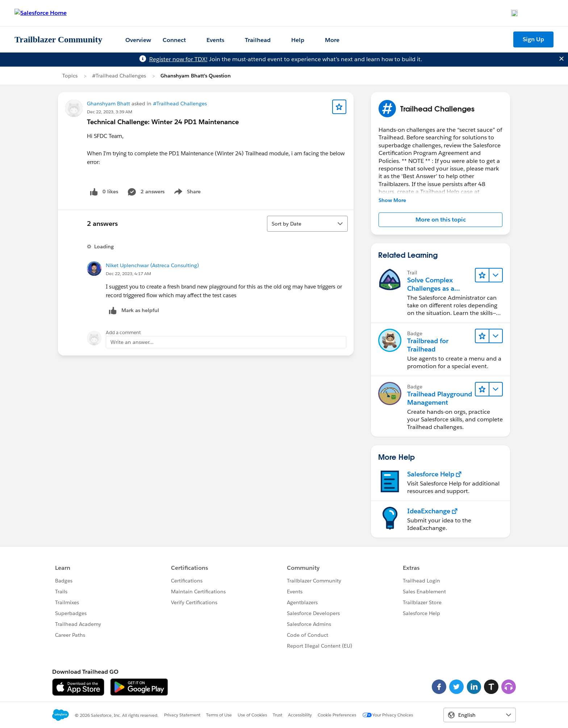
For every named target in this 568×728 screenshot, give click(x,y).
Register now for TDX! (178, 59)
